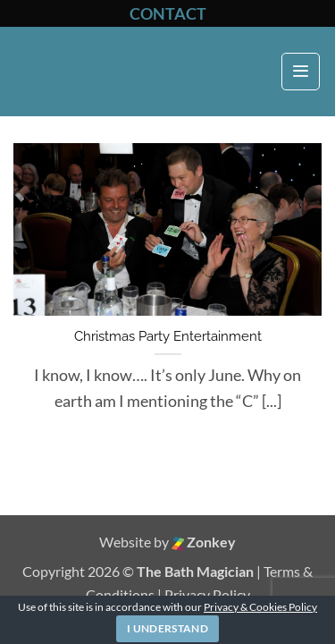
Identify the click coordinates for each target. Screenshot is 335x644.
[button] (301, 72)
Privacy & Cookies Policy (260, 607)
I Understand (167, 628)
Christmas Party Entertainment (168, 336)
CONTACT (168, 13)
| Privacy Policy (204, 594)
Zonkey (204, 542)
